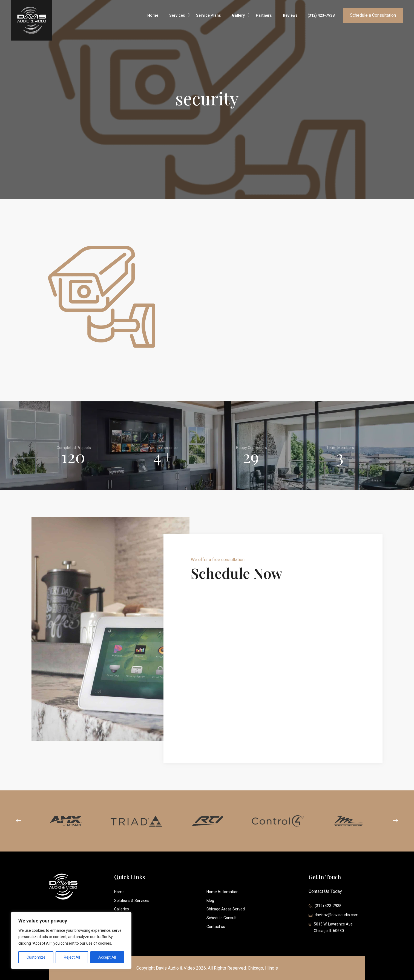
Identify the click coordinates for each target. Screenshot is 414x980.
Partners (264, 15)
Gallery (238, 14)
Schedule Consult (222, 918)
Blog (210, 901)
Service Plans (209, 15)
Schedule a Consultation (373, 15)
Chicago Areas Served (226, 909)
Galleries (122, 909)
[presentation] (19, 821)
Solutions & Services (132, 901)
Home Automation (222, 892)
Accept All (107, 957)
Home (153, 15)
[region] (71, 940)
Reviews (290, 15)
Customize (36, 957)
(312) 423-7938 (321, 15)
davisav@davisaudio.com (334, 915)
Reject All (72, 957)
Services (177, 14)
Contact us (216, 927)
